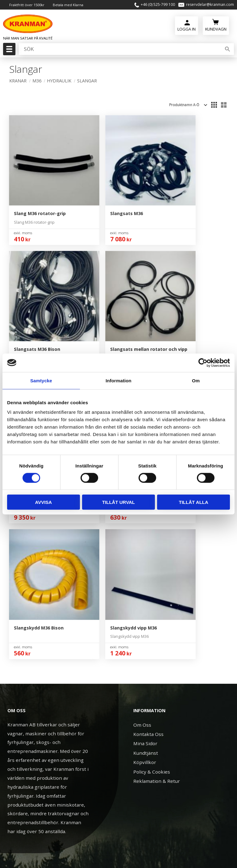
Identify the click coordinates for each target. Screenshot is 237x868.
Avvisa (43, 502)
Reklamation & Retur (157, 580)
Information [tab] (118, 380)
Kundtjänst (146, 552)
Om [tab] (196, 380)
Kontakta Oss (148, 534)
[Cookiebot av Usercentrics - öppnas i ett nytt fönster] (203, 363)
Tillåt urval (118, 502)
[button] (8, 51)
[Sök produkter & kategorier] (119, 49)
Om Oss (142, 524)
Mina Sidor (145, 543)
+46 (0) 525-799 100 (158, 5)
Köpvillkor (145, 562)
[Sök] (227, 49)
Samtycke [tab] (41, 380)
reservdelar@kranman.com (210, 5)
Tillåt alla (194, 502)
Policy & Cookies (152, 571)
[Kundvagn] (216, 25)
